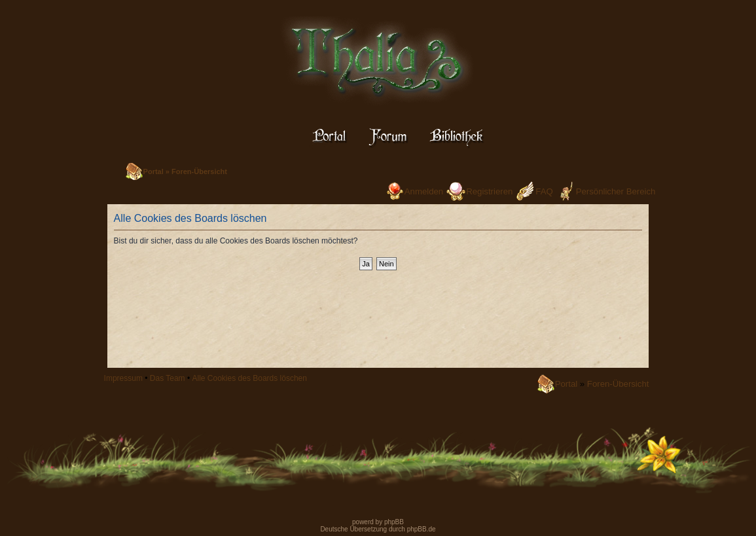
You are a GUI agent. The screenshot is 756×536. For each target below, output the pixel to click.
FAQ (544, 191)
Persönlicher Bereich (616, 191)
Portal (153, 171)
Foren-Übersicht (199, 171)
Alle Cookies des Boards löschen (250, 378)
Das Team (168, 378)
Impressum (123, 378)
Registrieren (489, 191)
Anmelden (424, 191)
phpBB (393, 522)
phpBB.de (422, 529)
